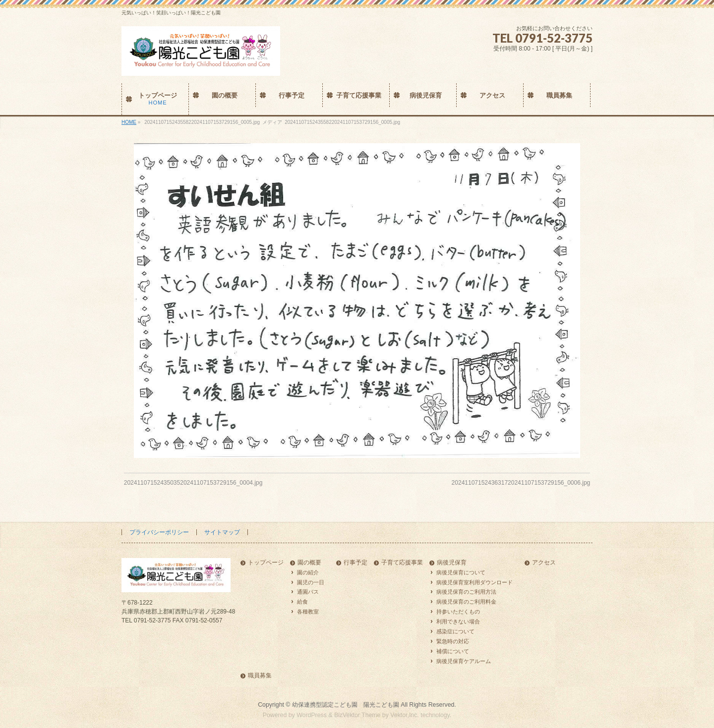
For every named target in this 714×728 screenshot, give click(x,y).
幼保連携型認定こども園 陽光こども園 (346, 705)
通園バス (308, 592)
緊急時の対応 (453, 641)
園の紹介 (308, 572)
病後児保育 (452, 563)
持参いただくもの (458, 612)
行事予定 (356, 563)
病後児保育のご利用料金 (466, 602)
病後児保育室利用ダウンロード (475, 582)
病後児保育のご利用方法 (466, 592)
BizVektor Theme (357, 715)
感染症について (455, 631)
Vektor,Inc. (405, 715)
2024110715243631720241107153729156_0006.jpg (521, 483)
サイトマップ (222, 532)
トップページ (266, 563)
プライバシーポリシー (159, 532)
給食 (302, 602)
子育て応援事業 (402, 563)
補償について (453, 651)
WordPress (312, 715)
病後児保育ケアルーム (464, 661)
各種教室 (308, 612)
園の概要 (309, 563)
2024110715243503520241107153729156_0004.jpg (193, 483)
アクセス (544, 563)
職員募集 (260, 676)
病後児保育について (461, 572)
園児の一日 (311, 582)
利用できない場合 (458, 621)
